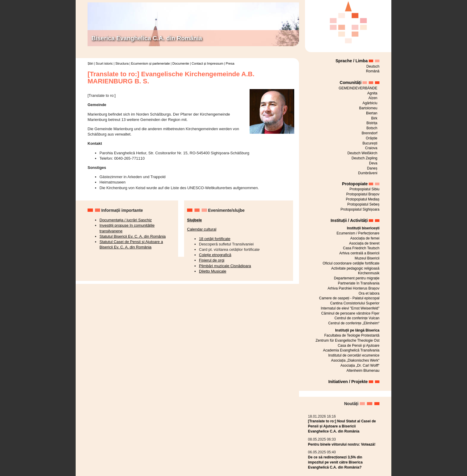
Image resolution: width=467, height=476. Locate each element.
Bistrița (372, 123)
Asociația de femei (365, 238)
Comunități (351, 83)
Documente (181, 63)
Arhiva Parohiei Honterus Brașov (354, 288)
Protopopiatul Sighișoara (360, 209)
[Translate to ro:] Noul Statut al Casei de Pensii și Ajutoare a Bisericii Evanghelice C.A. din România (342, 426)
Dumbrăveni (368, 173)
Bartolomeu (368, 108)
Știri (90, 63)
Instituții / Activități (349, 220)
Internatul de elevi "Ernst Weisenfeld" (350, 308)
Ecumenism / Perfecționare (358, 233)
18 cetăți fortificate (215, 239)
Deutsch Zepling (364, 158)
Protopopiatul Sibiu (364, 189)
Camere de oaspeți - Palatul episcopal (349, 298)
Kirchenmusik (369, 273)
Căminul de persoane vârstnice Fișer (350, 313)
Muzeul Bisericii (367, 258)
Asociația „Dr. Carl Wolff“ (360, 365)
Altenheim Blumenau (363, 371)
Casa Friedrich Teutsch (361, 248)
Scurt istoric (104, 63)
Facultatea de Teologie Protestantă (352, 335)
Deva (373, 163)
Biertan (372, 113)
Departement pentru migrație (357, 278)
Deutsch (373, 66)
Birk (374, 118)
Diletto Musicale (213, 271)
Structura (122, 63)
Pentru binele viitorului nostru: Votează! (342, 444)
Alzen (373, 98)
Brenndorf (369, 133)
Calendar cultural (202, 229)
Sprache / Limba (352, 61)
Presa (230, 63)
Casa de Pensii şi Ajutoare (359, 346)
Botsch (372, 128)
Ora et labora (369, 293)
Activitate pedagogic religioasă (355, 268)
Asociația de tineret (364, 243)
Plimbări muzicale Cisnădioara (225, 266)
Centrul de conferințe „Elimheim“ (354, 323)
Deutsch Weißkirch (362, 153)
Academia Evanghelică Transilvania (351, 350)
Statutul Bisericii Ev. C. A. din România (133, 236)
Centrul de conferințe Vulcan (357, 318)
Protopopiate (355, 184)
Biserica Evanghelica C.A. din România (147, 38)
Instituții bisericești (363, 228)
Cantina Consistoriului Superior (355, 303)
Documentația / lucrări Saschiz (126, 220)
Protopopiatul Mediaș (363, 199)
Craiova (371, 148)
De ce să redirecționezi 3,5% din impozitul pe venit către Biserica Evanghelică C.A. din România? (335, 462)
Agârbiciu (370, 103)
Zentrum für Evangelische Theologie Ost (347, 340)
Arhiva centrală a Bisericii (359, 253)
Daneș (372, 168)
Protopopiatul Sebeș (363, 204)
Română (373, 71)
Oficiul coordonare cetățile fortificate (351, 263)
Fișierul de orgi (212, 260)
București (370, 143)
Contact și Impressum (207, 63)
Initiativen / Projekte (348, 382)
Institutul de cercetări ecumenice (354, 355)
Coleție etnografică (215, 255)
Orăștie (372, 138)
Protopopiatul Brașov (363, 194)
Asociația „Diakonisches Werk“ (355, 360)
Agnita (372, 93)
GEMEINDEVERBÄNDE (358, 88)
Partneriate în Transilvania (359, 283)
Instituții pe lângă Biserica (357, 330)
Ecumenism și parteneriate (150, 63)
